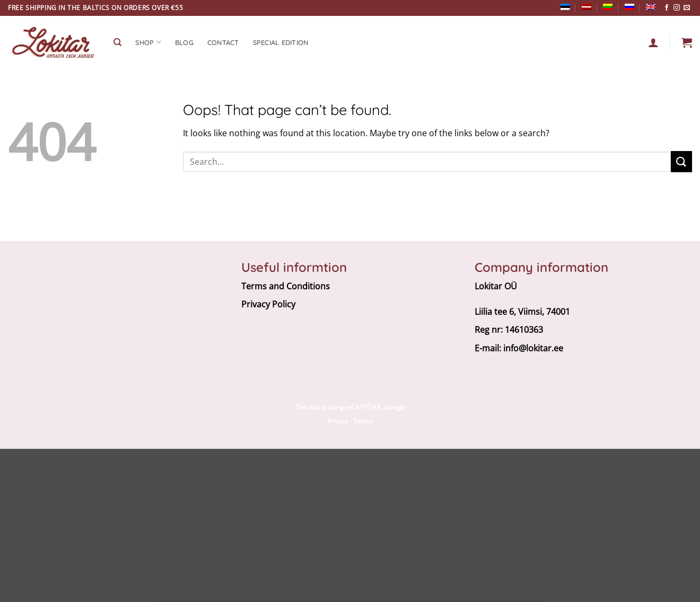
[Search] (117, 42)
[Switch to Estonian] (565, 7)
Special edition (281, 42)
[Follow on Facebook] (667, 8)
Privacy (338, 421)
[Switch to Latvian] (587, 7)
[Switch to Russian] (629, 7)
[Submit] (681, 161)
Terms (363, 421)
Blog (184, 42)
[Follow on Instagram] (677, 8)
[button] (687, 42)
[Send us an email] (687, 8)
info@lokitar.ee (533, 348)
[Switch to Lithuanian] (608, 7)
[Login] (653, 42)
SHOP (148, 42)
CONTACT (223, 42)
